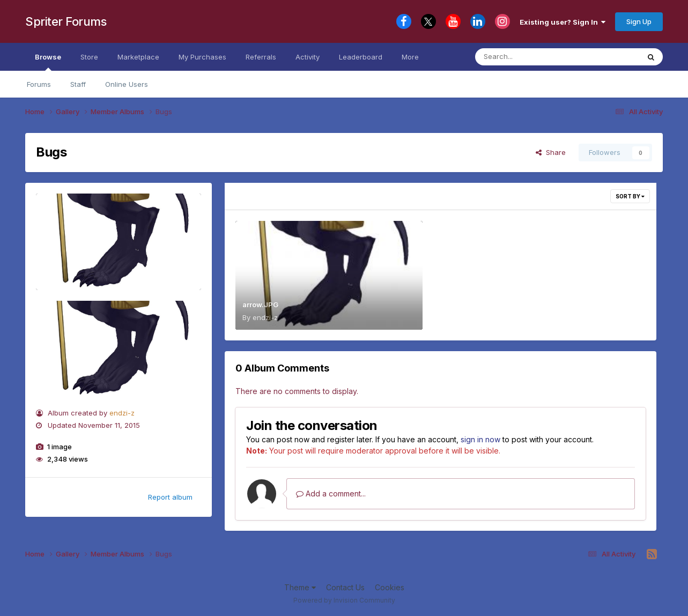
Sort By (630, 196)
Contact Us (345, 587)
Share (551, 152)
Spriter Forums (66, 21)
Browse (48, 62)
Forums (39, 84)
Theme (300, 587)
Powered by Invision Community (344, 600)
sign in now (480, 439)
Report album (170, 497)
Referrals (261, 57)
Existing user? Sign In (563, 22)
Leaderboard (361, 57)
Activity (308, 57)
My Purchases (202, 57)
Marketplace (138, 57)
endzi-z (122, 413)
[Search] (528, 57)
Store (89, 57)
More (410, 57)
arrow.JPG (260, 305)
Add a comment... (331, 493)
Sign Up (639, 21)
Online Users (127, 84)
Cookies (390, 587)
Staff (78, 84)
